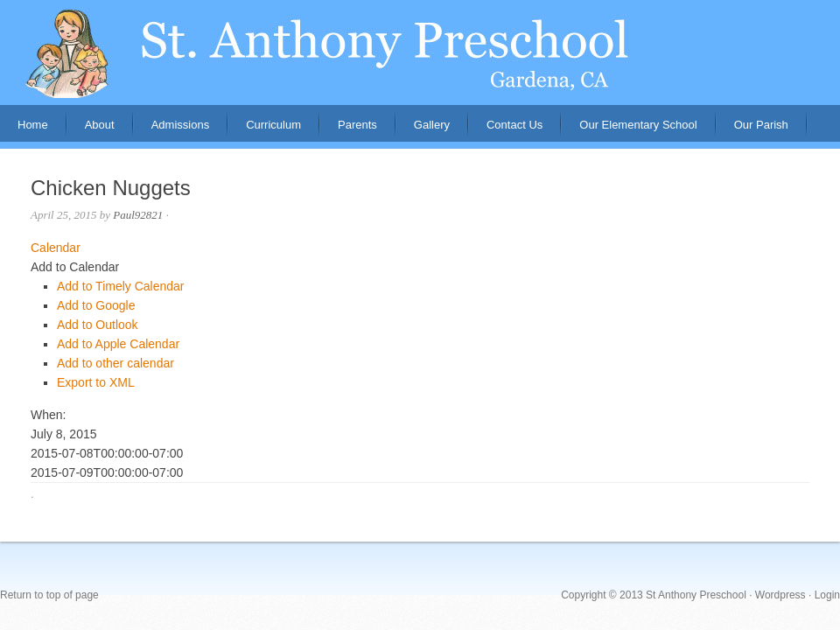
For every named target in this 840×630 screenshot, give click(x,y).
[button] (75, 267)
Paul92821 (138, 215)
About (91, 130)
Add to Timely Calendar (121, 286)
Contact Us (514, 125)
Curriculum (273, 125)
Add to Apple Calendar (118, 344)
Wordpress (780, 595)
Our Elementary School (638, 125)
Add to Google (96, 305)
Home (33, 125)
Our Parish (761, 125)
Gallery (432, 125)
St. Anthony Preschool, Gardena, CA (420, 52)
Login (827, 595)
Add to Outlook (98, 325)
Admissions (171, 130)
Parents (349, 130)
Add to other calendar (115, 363)
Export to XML (96, 382)
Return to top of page (49, 595)
